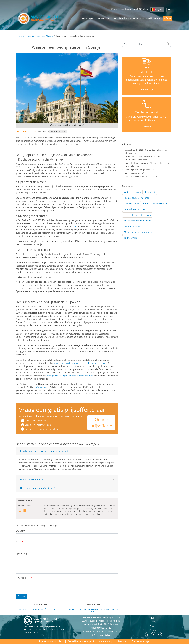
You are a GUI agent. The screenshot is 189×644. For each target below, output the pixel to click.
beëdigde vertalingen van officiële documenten (70, 376)
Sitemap (122, 641)
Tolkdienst (150, 192)
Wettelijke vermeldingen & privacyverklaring (90, 641)
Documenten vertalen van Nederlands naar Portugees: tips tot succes (94, 610)
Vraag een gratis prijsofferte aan (63, 410)
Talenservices (103, 18)
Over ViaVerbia (120, 18)
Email (18, 542)
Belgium (159, 9)
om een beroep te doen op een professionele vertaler (80, 363)
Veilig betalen (154, 18)
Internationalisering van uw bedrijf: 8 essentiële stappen (40, 609)
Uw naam (20, 531)
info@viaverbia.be (101, 635)
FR (169, 10)
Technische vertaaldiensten (138, 221)
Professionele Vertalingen (137, 198)
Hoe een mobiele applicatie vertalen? (141, 176)
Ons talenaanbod (146, 112)
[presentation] (36, 586)
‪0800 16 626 (105, 628)
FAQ (154, 622)
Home (21, 36)
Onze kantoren (138, 18)
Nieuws (30, 36)
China (74, 227)
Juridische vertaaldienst (136, 209)
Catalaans (41, 387)
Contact (154, 630)
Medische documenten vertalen (140, 232)
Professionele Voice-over (155, 203)
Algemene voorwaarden (51, 641)
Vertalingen (88, 18)
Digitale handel (131, 203)
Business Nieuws (45, 36)
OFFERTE (147, 72)
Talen (154, 618)
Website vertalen (132, 192)
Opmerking (21, 553)
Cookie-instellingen (141, 641)
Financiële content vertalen (137, 215)
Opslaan (22, 596)
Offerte (168, 18)
